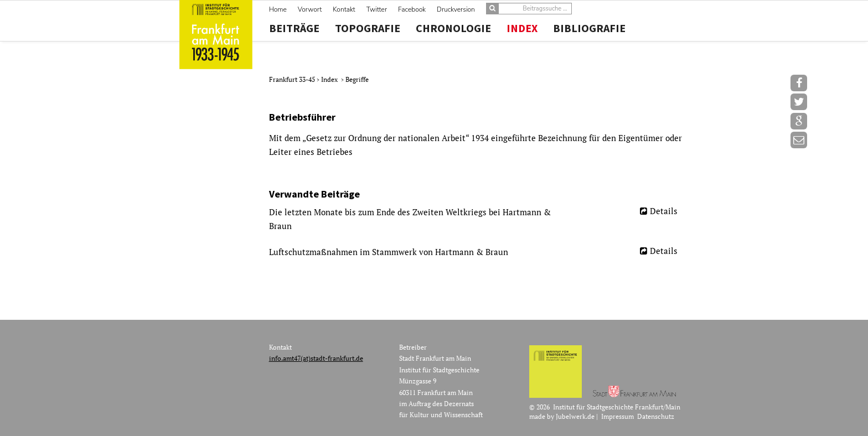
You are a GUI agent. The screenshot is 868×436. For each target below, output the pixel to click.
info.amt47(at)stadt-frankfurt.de (316, 358)
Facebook (412, 9)
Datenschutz (656, 416)
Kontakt (344, 9)
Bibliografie (589, 28)
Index (522, 28)
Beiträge (294, 28)
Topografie (368, 28)
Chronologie (453, 28)
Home (278, 9)
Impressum (618, 416)
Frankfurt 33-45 (293, 79)
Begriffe (357, 79)
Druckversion (456, 9)
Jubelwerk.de (575, 416)
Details (664, 211)
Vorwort (310, 9)
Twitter (377, 9)
